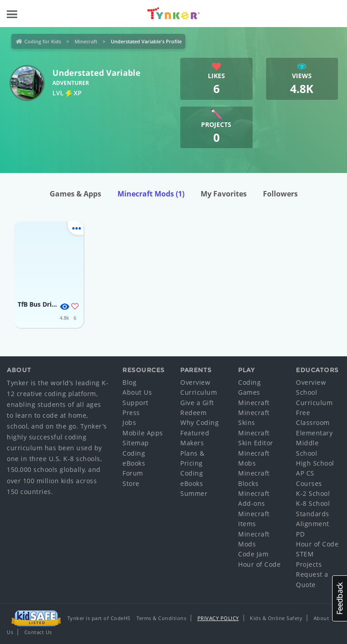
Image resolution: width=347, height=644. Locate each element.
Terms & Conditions (161, 618)
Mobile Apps (143, 433)
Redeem (193, 413)
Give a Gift (197, 403)
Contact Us (38, 632)
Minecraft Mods (151, 194)
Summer (194, 493)
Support (136, 403)
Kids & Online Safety (276, 618)
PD (300, 534)
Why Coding (199, 422)
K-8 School (313, 503)
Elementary (314, 433)
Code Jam (253, 554)
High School (315, 463)
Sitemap (136, 443)
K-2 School (313, 493)
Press (131, 413)
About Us (137, 392)
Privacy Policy (218, 618)
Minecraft (86, 41)
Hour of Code (259, 564)
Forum (133, 473)
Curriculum (199, 392)
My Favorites (224, 194)
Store (131, 483)
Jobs (129, 422)
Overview (195, 382)
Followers (280, 194)
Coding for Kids (43, 41)
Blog (129, 382)
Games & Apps (75, 194)
